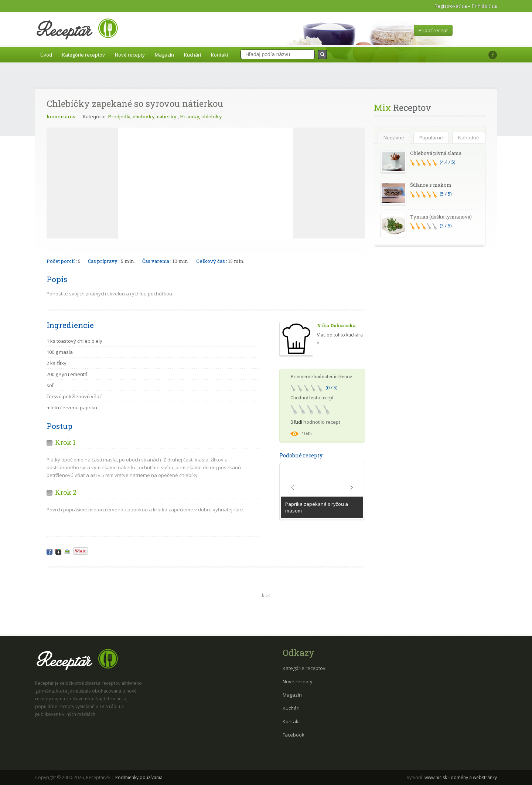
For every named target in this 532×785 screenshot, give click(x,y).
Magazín (164, 55)
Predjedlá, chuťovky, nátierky (142, 116)
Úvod (46, 55)
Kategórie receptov (83, 55)
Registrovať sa (451, 6)
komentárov (61, 116)
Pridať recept (433, 30)
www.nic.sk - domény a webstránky (461, 777)
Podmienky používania (139, 777)
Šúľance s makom (431, 185)
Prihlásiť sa (484, 6)
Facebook (294, 735)
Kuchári (192, 55)
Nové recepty (130, 55)
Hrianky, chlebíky (201, 116)
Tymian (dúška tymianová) (441, 217)
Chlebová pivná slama (436, 153)
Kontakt (220, 55)
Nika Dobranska (336, 325)
